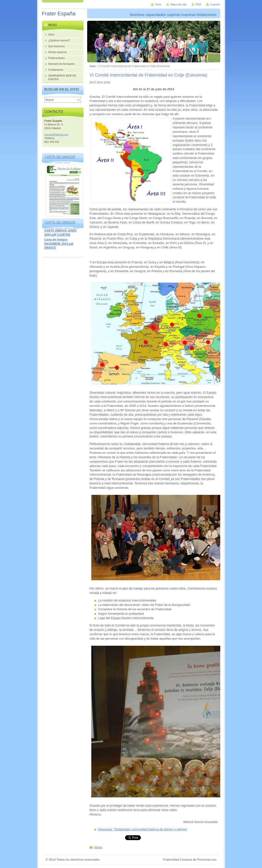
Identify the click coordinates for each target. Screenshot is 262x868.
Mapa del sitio (179, 4)
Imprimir (215, 4)
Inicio (93, 66)
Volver (98, 847)
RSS (199, 4)
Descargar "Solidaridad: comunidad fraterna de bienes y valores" (143, 829)
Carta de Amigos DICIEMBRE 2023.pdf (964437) (59, 244)
